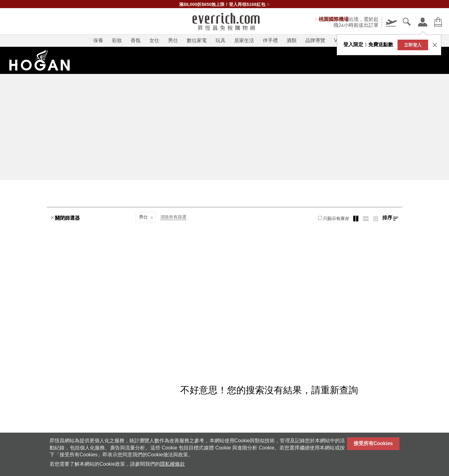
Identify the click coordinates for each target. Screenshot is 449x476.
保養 (98, 40)
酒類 (292, 40)
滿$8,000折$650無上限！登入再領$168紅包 (224, 4)
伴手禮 (270, 40)
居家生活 (244, 40)
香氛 (136, 40)
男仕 (173, 40)
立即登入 (413, 45)
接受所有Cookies (373, 443)
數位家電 (197, 40)
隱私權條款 (172, 464)
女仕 (154, 40)
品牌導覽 (315, 40)
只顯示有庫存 (334, 218)
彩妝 (117, 40)
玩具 (220, 40)
